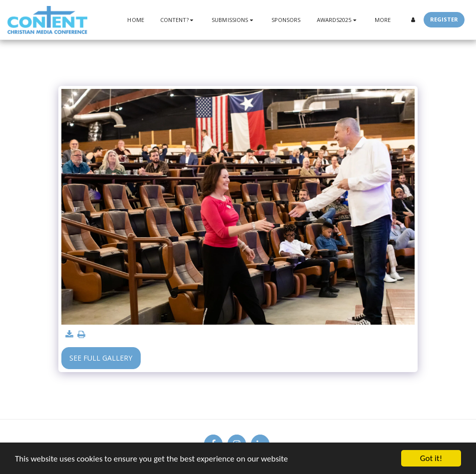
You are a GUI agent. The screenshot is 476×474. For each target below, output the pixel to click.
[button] (178, 20)
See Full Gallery (101, 358)
